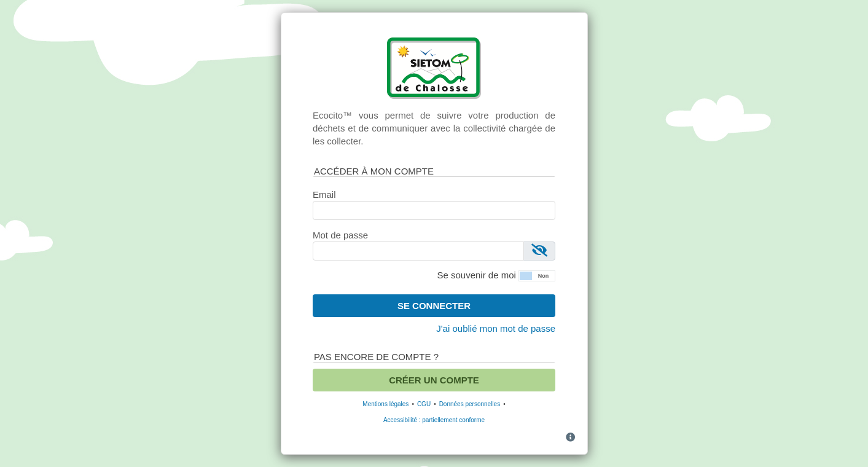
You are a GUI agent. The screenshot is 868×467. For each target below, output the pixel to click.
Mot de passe (340, 235)
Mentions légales (385, 404)
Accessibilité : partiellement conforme (434, 420)
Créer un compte (434, 380)
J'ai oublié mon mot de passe (496, 328)
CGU (424, 404)
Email (324, 194)
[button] (537, 275)
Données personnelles (470, 404)
